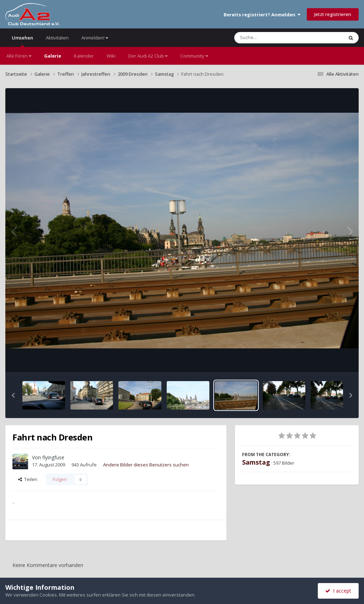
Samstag (256, 462)
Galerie (53, 56)
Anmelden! (95, 38)
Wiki (111, 56)
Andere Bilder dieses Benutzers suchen (146, 465)
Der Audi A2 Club (148, 56)
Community (194, 56)
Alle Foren (19, 56)
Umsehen (22, 41)
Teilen (28, 479)
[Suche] (274, 38)
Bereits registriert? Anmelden (262, 15)
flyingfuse (53, 457)
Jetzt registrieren (333, 14)
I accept (338, 591)
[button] (13, 395)
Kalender (84, 56)
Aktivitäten (57, 38)
